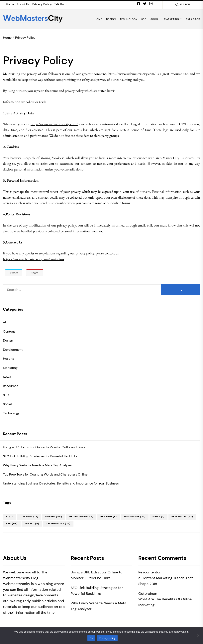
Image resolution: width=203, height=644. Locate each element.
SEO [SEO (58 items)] (12, 524)
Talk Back (61, 4)
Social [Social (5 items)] (32, 524)
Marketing (173, 19)
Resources (11, 386)
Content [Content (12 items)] (29, 517)
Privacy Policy (42, 4)
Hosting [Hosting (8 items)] (109, 517)
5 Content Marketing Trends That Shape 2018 (166, 581)
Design (111, 19)
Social (155, 19)
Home (10, 4)
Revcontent (148, 572)
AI (4, 322)
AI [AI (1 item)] (9, 517)
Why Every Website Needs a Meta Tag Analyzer (38, 465)
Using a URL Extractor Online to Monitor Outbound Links (44, 447)
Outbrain (146, 594)
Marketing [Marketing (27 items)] (135, 517)
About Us (23, 4)
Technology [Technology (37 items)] (58, 524)
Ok (91, 638)
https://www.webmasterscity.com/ (132, 74)
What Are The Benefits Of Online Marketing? (165, 602)
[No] (198, 635)
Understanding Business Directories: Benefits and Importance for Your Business (61, 483)
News (7, 377)
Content (9, 331)
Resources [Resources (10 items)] (182, 517)
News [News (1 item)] (158, 517)
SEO (144, 19)
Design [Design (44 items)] (54, 517)
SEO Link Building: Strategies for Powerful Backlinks (40, 456)
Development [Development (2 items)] (81, 517)
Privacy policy (107, 638)
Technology (129, 19)
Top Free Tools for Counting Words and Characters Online (45, 474)
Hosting (9, 359)
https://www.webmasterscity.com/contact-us (34, 259)
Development (13, 350)
